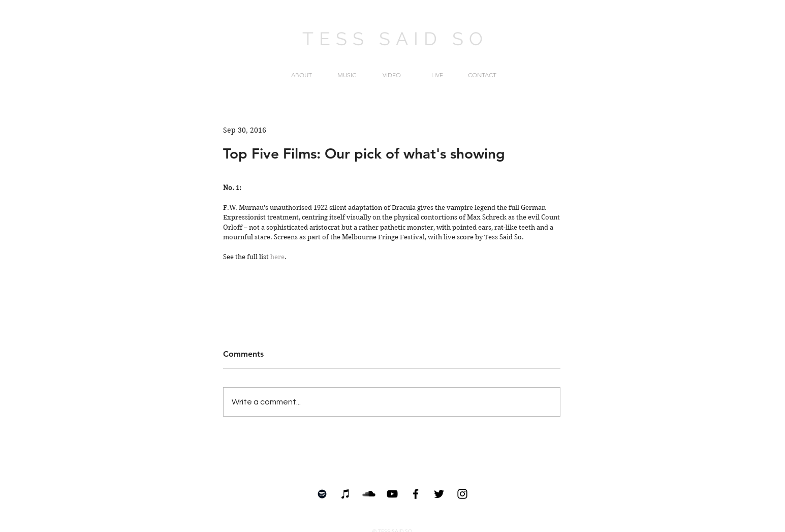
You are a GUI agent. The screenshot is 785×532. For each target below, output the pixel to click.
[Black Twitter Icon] (439, 494)
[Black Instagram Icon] (462, 494)
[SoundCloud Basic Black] (369, 494)
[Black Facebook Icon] (416, 494)
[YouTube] (392, 494)
